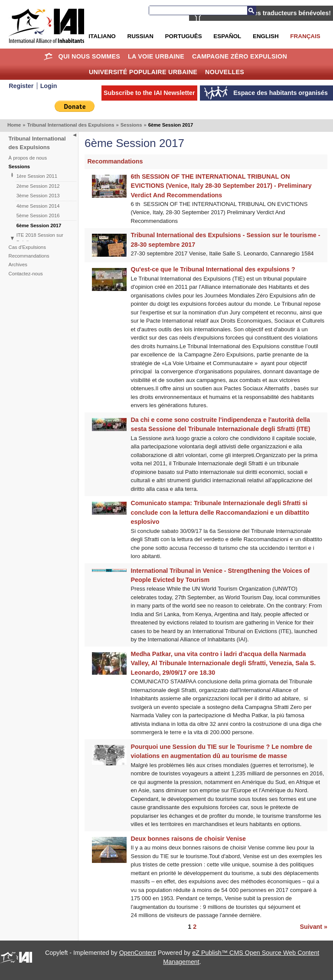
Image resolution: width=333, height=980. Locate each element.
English (266, 36)
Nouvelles (225, 72)
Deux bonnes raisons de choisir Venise (188, 839)
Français (305, 36)
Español (227, 36)
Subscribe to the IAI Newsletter (149, 93)
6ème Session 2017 (39, 225)
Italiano (102, 36)
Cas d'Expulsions (27, 247)
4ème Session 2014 (38, 206)
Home (48, 56)
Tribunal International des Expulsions (71, 125)
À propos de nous (28, 158)
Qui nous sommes (90, 56)
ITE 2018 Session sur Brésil (40, 239)
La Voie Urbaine (156, 56)
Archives (18, 265)
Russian (140, 36)
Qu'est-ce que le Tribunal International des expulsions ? (213, 269)
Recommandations (29, 256)
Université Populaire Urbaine (143, 72)
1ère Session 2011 (37, 176)
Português (184, 36)
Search (251, 10)
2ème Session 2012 (38, 186)
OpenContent (138, 953)
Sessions (131, 125)
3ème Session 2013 (38, 196)
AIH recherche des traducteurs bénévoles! (269, 13)
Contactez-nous (26, 274)
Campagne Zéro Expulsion (240, 56)
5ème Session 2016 (38, 216)
